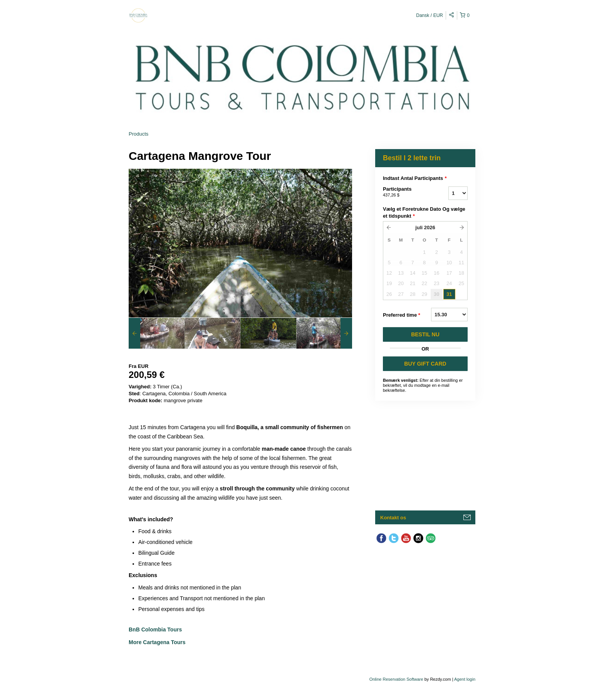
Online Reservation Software (396, 679)
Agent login (465, 679)
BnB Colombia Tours (156, 629)
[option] (157, 333)
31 (449, 294)
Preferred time (402, 315)
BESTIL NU (425, 334)
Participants (406, 192)
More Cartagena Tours (157, 642)
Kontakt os (393, 518)
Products (138, 134)
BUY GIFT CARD (425, 364)
